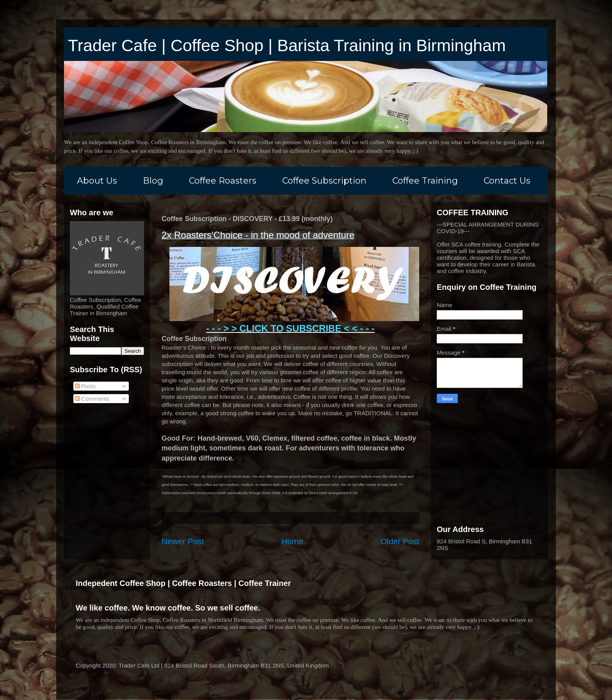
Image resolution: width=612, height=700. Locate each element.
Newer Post (183, 541)
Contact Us (507, 181)
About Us (97, 181)
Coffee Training (425, 181)
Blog (153, 181)
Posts (85, 386)
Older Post (400, 541)
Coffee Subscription (324, 181)
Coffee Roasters (223, 181)
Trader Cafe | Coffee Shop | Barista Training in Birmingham (287, 45)
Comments (92, 399)
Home (292, 541)
